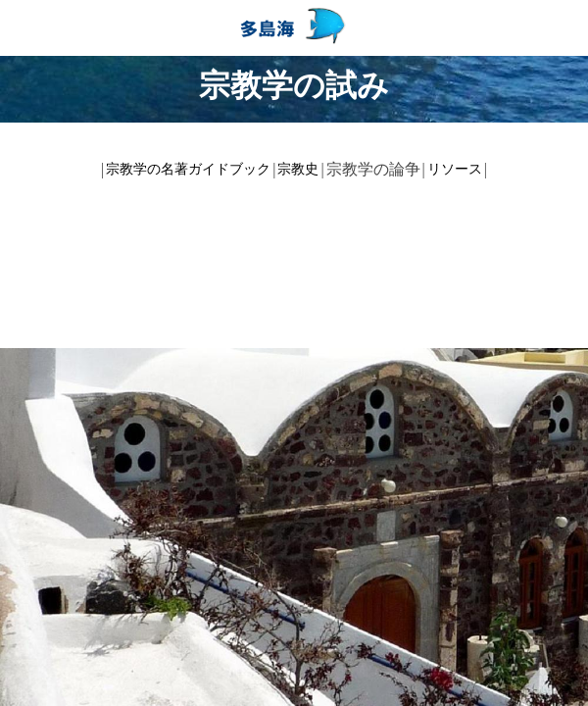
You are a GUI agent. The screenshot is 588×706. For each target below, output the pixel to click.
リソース (455, 169)
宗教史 (298, 169)
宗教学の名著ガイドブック (188, 169)
